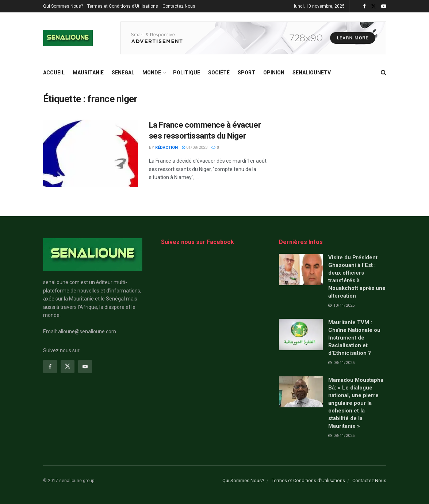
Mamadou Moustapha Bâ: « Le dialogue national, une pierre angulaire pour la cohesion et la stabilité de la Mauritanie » (356, 403)
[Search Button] (384, 73)
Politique (187, 73)
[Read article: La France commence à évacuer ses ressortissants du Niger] (91, 154)
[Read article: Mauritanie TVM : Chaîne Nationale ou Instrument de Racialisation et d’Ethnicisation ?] (301, 334)
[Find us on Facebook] (50, 367)
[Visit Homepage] (68, 38)
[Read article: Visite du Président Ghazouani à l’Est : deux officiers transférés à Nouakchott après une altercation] (301, 270)
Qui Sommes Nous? (63, 6)
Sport (246, 73)
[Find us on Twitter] (68, 367)
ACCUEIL (54, 73)
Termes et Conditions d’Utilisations (123, 6)
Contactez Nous (179, 6)
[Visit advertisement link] (253, 38)
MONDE (152, 73)
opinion (274, 73)
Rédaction (166, 148)
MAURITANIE (88, 73)
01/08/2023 (195, 148)
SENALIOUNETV (312, 73)
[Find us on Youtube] (85, 367)
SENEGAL (123, 73)
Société (219, 73)
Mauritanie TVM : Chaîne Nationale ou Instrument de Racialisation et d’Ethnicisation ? (354, 338)
